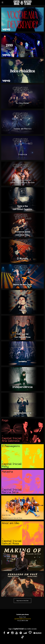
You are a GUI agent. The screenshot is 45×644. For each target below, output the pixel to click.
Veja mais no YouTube (22, 601)
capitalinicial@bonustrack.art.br (23, 619)
